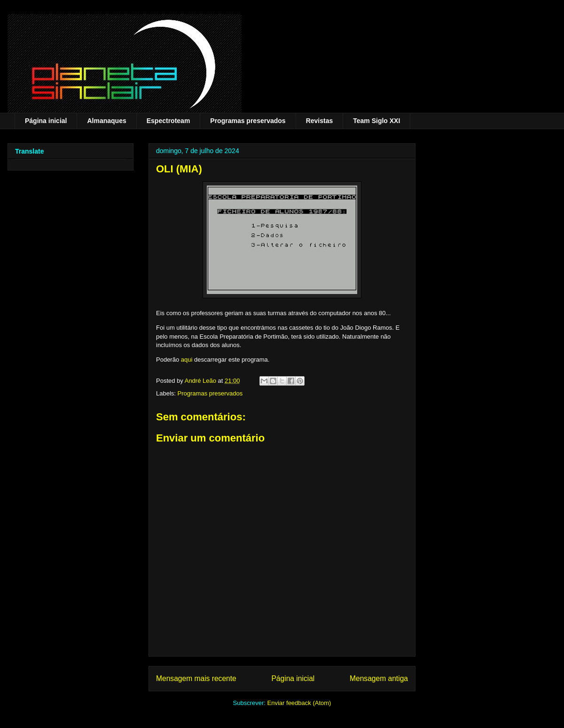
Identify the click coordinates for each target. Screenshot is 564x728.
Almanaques (106, 121)
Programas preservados (248, 121)
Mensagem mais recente (196, 678)
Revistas (320, 121)
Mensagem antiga (379, 678)
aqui (187, 360)
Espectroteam (168, 121)
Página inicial (46, 121)
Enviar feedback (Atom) (299, 703)
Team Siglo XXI (376, 121)
